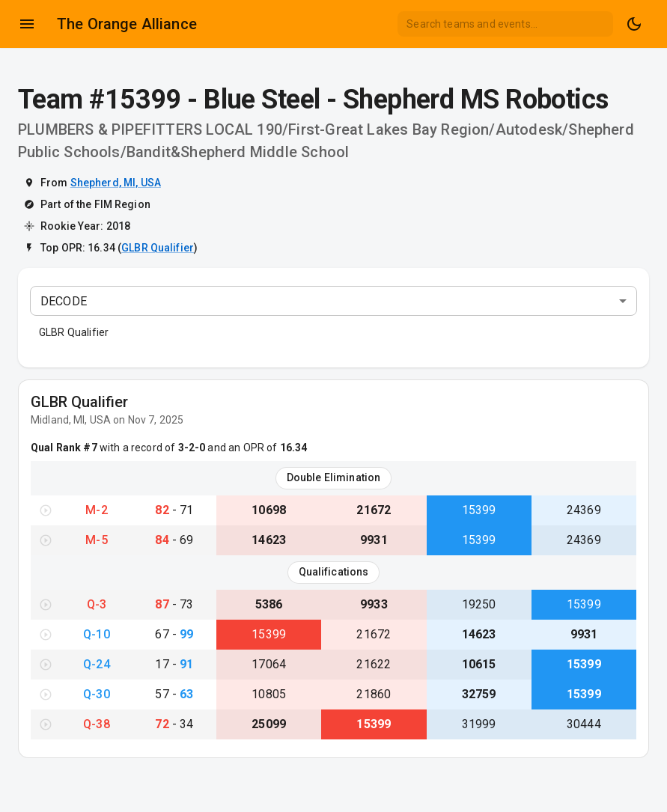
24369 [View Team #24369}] (584, 510)
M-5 (96, 540)
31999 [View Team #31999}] (479, 724)
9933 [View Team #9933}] (374, 604)
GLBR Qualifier (158, 248)
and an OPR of (256, 448)
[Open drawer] (27, 24)
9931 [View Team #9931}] (374, 540)
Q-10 (97, 634)
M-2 (96, 510)
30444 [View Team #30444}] (584, 724)
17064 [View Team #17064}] (269, 664)
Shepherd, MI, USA (116, 183)
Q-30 (97, 694)
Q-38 (97, 724)
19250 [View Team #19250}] (479, 604)
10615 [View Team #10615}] (479, 664)
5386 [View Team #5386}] (269, 604)
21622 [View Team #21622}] (374, 664)
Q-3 (97, 604)
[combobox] (505, 24)
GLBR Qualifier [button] (74, 332)
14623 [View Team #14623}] (269, 540)
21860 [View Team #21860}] (374, 694)
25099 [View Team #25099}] (269, 724)
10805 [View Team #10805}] (269, 694)
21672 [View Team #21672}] (374, 510)
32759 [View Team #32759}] (479, 694)
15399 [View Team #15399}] (479, 510)
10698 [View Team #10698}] (269, 510)
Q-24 (97, 664)
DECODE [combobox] (64, 301)
